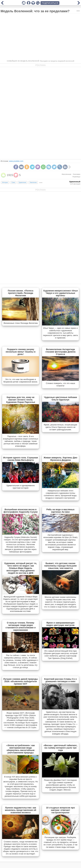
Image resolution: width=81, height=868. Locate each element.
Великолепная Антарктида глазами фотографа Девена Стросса (60, 352)
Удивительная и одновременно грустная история (21, 487)
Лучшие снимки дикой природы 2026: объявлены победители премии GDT (20, 681)
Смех (13, 182)
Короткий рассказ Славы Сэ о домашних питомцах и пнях (60, 680)
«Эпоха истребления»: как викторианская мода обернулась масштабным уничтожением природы (21, 749)
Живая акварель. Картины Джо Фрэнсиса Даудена (61, 459)
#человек (77, 174)
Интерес (5, 182)
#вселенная (66, 174)
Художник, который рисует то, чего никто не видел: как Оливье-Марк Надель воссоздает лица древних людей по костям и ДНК (21, 568)
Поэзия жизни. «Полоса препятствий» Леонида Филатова (20, 293)
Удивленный (75, 182)
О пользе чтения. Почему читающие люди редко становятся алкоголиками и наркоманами (21, 626)
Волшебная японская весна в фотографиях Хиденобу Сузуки (21, 511)
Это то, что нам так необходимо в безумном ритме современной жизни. (21, 381)
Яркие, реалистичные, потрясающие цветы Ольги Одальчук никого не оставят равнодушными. (60, 427)
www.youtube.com (16, 161)
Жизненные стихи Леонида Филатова (20, 323)
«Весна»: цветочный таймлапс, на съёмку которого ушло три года (61, 748)
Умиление (33, 182)
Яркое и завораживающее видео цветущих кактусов (60, 624)
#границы (76, 177)
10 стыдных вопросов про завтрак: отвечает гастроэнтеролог (61, 810)
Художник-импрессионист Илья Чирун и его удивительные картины (60, 293)
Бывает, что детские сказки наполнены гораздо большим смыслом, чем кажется (60, 566)
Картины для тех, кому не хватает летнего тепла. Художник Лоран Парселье (20, 400)
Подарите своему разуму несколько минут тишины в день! (21, 352)
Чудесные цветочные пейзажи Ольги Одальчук (60, 398)
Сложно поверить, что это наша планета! (60, 384)
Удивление (22, 182)
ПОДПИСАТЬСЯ (50, 3)
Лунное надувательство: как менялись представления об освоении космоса (20, 810)
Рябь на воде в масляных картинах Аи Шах (60, 511)
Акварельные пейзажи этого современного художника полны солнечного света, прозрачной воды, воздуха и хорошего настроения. (61, 494)
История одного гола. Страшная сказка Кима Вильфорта (21, 459)
